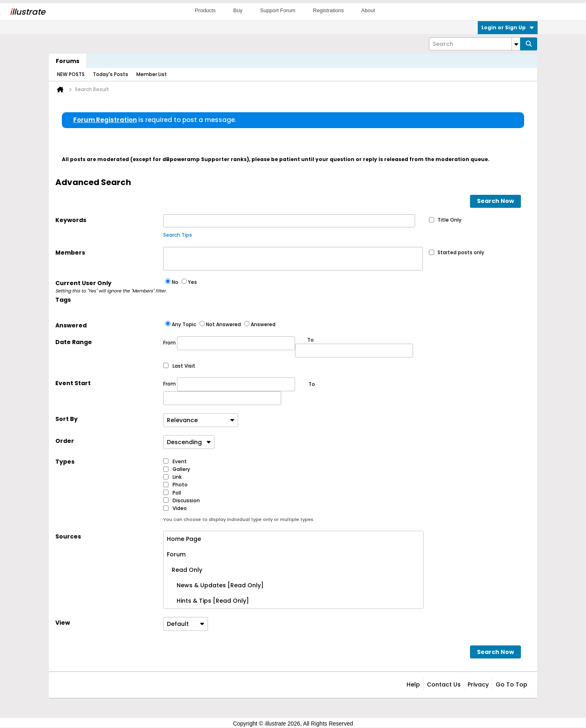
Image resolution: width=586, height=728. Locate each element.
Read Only (185, 570)
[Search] (474, 44)
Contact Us (444, 684)
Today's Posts (110, 74)
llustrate (27, 12)
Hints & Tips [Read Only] (208, 601)
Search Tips (178, 235)
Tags (63, 300)
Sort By (67, 419)
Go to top (512, 684)
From (229, 343)
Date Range (74, 342)
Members (70, 253)
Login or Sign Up (508, 27)
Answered (71, 325)
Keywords (71, 220)
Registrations (328, 10)
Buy (238, 10)
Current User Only (109, 287)
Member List (152, 74)
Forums (68, 61)
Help (413, 684)
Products (205, 10)
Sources (68, 536)
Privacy (478, 684)
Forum (176, 554)
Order (65, 441)
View (63, 623)
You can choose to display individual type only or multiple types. (239, 519)
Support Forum (278, 10)
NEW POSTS (71, 74)
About (368, 10)
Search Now (495, 201)
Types (65, 462)
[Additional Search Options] (516, 44)
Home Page (184, 539)
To (312, 384)
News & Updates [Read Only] (215, 585)
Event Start (73, 383)
